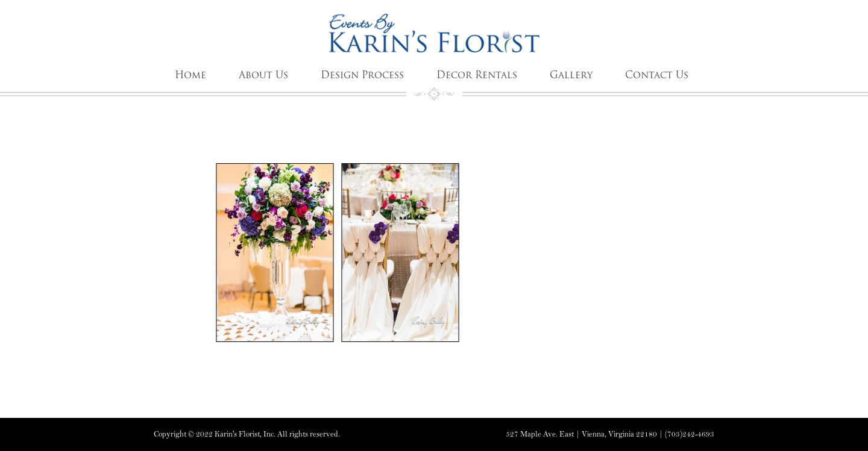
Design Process (362, 75)
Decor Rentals (477, 75)
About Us (263, 75)
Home (190, 75)
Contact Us (657, 75)
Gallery (571, 75)
